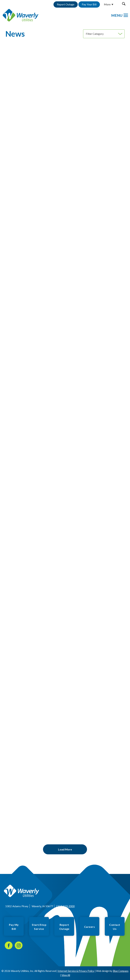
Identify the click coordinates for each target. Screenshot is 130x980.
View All (66, 975)
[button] (124, 4)
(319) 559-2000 (65, 906)
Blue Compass (121, 971)
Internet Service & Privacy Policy (76, 971)
